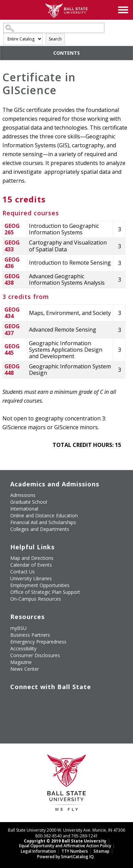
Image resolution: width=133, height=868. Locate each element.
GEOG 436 (12, 263)
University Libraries (31, 578)
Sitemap (101, 851)
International (24, 509)
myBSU (18, 628)
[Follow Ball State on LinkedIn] (13, 717)
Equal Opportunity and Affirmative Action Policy (65, 846)
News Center (25, 669)
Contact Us (23, 572)
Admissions (23, 495)
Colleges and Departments (40, 529)
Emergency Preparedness (38, 642)
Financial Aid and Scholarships (43, 522)
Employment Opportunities (40, 585)
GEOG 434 (12, 313)
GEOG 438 (12, 279)
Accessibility (23, 648)
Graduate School (29, 502)
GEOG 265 (12, 229)
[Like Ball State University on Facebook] (13, 701)
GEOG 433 (12, 246)
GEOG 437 (12, 329)
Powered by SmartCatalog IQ (65, 857)
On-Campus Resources (36, 599)
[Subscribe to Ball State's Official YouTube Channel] (44, 701)
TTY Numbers (75, 851)
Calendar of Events (31, 565)
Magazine (21, 662)
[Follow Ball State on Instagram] (60, 701)
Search (55, 39)
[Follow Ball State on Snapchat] (29, 717)
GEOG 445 (12, 349)
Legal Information (38, 851)
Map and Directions (32, 558)
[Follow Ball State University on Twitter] (29, 701)
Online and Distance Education (44, 515)
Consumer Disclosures (35, 655)
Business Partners (30, 635)
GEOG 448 (12, 370)
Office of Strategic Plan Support (45, 592)
